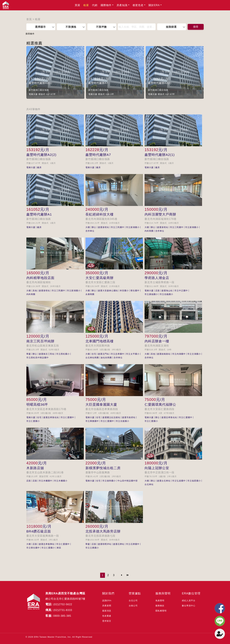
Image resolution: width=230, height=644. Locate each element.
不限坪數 (101, 27)
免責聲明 (160, 601)
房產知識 (122, 5)
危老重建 (107, 616)
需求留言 (107, 621)
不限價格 (71, 27)
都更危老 (138, 5)
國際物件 (106, 5)
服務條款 (160, 606)
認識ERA (107, 601)
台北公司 (133, 601)
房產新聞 (107, 606)
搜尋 (196, 27)
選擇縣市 (40, 27)
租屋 (86, 5)
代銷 (95, 5)
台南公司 (133, 606)
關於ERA (154, 5)
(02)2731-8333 (63, 610)
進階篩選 (171, 27)
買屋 (77, 5)
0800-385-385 (62, 616)
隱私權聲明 (161, 611)
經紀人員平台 (189, 601)
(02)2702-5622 (63, 604)
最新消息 (107, 611)
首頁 (29, 19)
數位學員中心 (189, 606)
